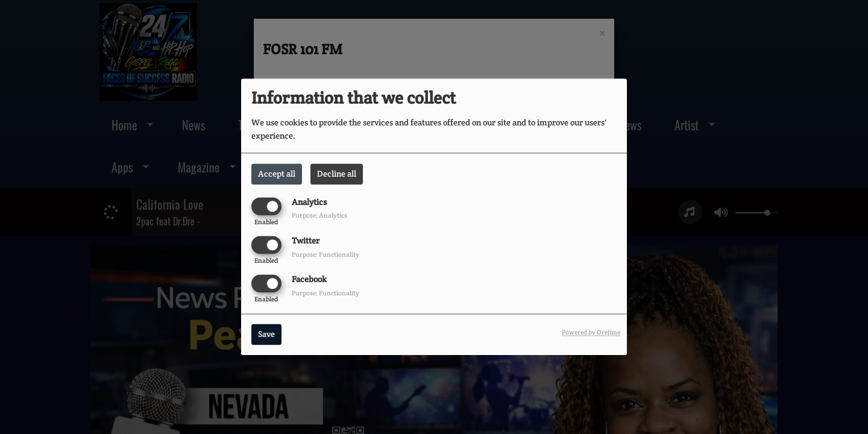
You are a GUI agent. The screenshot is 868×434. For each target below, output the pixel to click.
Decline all (337, 174)
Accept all (277, 174)
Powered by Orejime (591, 333)
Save (266, 335)
